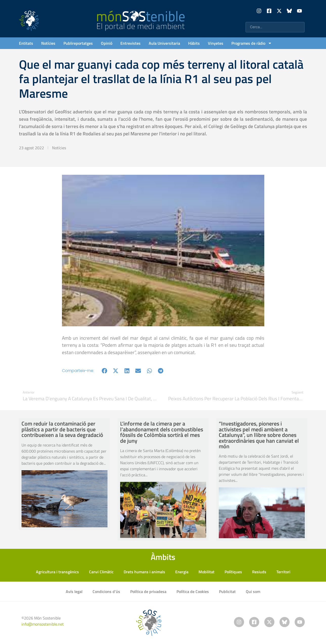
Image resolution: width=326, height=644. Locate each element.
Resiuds (259, 572)
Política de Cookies (193, 591)
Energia (182, 572)
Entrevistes (131, 43)
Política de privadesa (148, 591)
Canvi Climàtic (101, 572)
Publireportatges (78, 43)
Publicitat (227, 591)
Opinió (107, 43)
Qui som (253, 591)
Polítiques (233, 572)
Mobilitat (207, 572)
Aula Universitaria (164, 43)
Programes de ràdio (252, 43)
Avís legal (74, 591)
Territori (283, 572)
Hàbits (194, 43)
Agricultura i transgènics (57, 572)
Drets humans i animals (144, 572)
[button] (105, 371)
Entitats (26, 43)
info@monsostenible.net (43, 624)
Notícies (48, 43)
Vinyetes (216, 43)
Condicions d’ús (106, 591)
